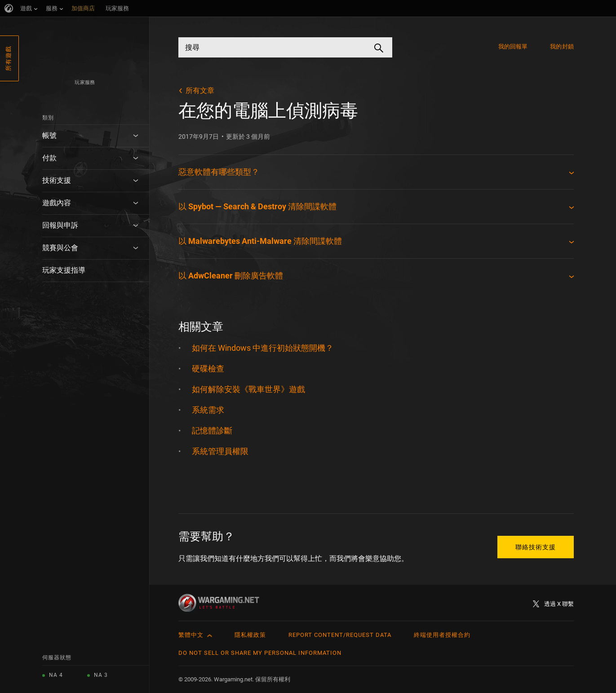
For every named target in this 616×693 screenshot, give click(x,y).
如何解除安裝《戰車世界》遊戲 (248, 389)
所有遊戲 (8, 58)
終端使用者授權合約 (442, 635)
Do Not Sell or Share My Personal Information (260, 653)
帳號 (49, 135)
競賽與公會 (60, 248)
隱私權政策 (250, 635)
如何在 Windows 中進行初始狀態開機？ (263, 348)
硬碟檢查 (208, 369)
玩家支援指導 (64, 270)
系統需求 (208, 410)
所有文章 (200, 90)
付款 (49, 158)
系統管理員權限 (220, 451)
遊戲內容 (57, 203)
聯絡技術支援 (536, 547)
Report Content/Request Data (340, 635)
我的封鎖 (562, 46)
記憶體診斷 (212, 430)
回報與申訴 (60, 225)
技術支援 (57, 180)
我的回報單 (513, 46)
